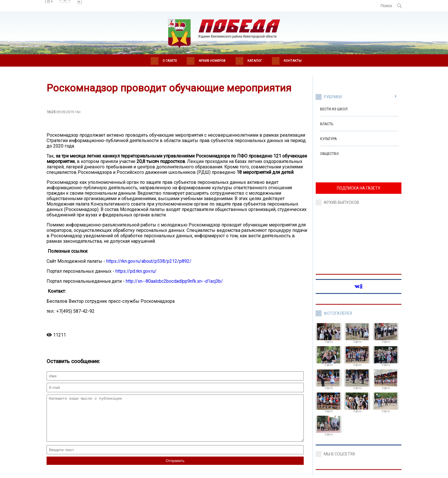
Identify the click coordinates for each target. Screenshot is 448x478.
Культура (328, 139)
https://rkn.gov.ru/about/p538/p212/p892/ (149, 261)
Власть (327, 124)
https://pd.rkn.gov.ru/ (136, 271)
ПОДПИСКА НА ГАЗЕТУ (359, 188)
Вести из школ (334, 109)
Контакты (293, 61)
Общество (329, 154)
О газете (170, 61)
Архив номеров (212, 61)
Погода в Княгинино (105, 3)
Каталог (255, 61)
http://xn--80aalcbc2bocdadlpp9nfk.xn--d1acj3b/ (174, 281)
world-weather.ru (104, 8)
